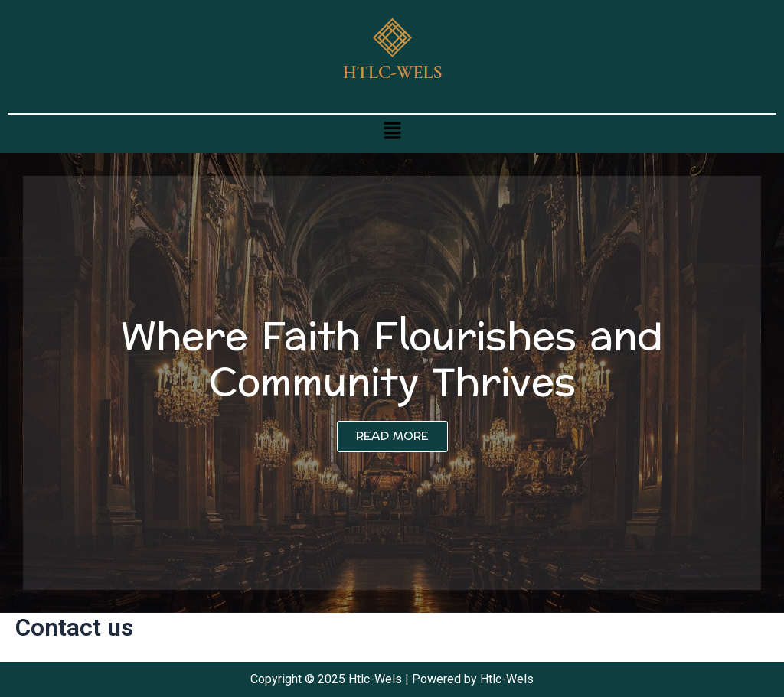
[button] (392, 130)
